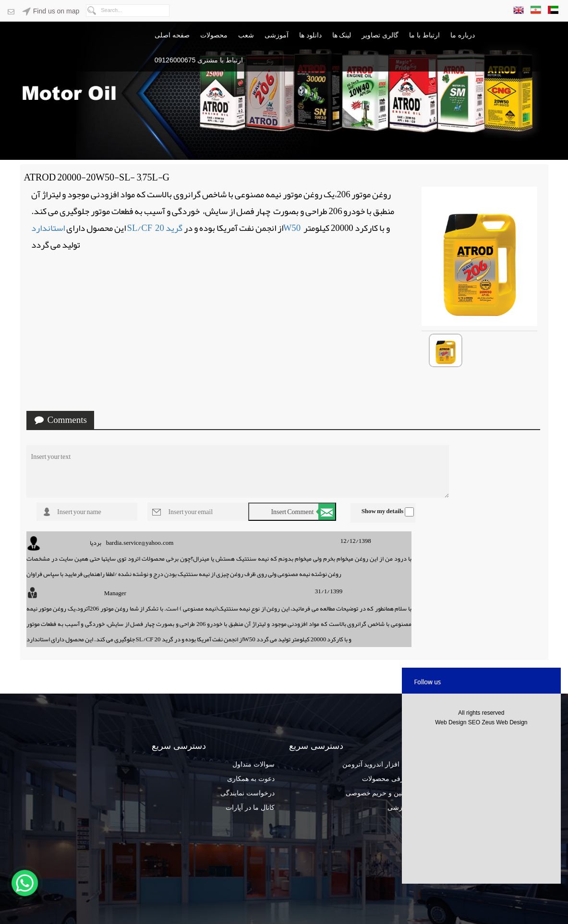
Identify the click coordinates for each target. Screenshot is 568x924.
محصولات (214, 35)
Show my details (383, 511)
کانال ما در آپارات (250, 807)
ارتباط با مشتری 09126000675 (199, 60)
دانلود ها (310, 35)
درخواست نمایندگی (248, 793)
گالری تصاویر (380, 35)
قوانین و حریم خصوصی (379, 793)
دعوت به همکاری (251, 779)
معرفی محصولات (387, 779)
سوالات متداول (254, 764)
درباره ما (463, 35)
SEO (475, 722)
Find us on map (50, 11)
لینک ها (342, 35)
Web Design (451, 722)
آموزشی (277, 35)
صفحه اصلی (172, 35)
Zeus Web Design (504, 722)
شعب (246, 35)
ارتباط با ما (424, 35)
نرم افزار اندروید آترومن (377, 764)
